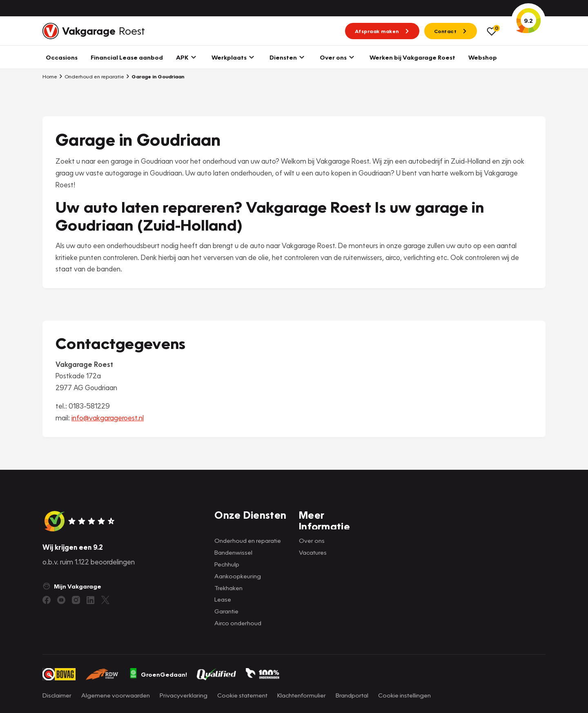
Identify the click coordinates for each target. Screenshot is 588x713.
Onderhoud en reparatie (91, 76)
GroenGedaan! (158, 674)
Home (50, 76)
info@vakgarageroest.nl (108, 418)
